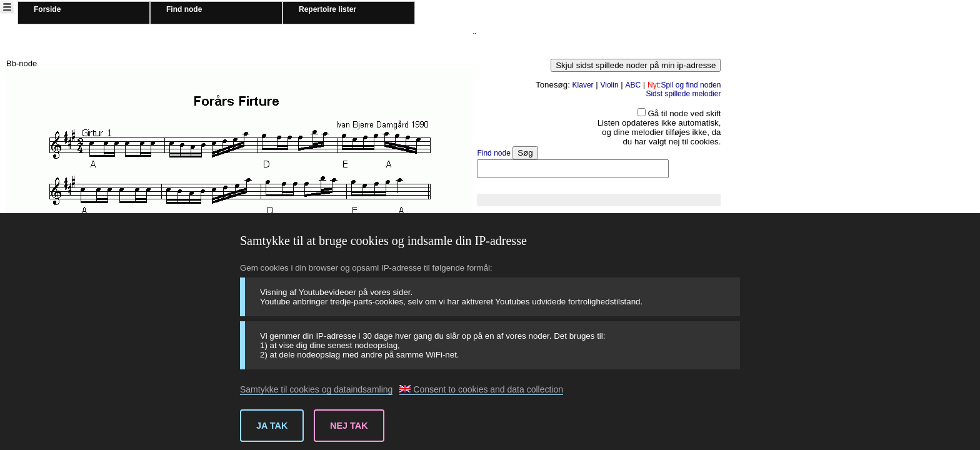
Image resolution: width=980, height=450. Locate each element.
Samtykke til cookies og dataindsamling (316, 389)
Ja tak (272, 426)
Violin (609, 85)
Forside (47, 9)
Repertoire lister (327, 9)
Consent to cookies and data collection (481, 389)
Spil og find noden (684, 85)
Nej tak (349, 426)
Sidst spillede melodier (683, 94)
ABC (633, 85)
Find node (184, 9)
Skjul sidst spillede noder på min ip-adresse (636, 65)
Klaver (583, 85)
